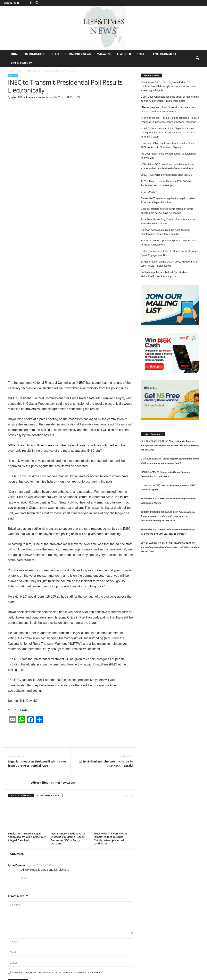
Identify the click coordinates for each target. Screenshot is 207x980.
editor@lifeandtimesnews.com (27, 97)
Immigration (35, 54)
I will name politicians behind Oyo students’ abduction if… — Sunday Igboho (165, 274)
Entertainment (165, 54)
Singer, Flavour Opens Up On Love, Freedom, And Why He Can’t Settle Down (169, 264)
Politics (20, 71)
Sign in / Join (11, 3)
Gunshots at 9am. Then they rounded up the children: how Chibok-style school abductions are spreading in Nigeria (168, 86)
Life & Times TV (21, 62)
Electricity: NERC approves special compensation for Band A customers (169, 243)
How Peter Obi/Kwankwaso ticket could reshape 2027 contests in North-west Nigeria (168, 145)
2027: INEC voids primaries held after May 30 (166, 175)
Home (15, 54)
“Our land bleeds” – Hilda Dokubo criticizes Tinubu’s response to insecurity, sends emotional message (170, 120)
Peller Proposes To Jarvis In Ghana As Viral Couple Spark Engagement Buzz (170, 253)
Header (145, 927)
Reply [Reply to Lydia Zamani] (24, 766)
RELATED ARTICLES (21, 684)
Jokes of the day (150, 916)
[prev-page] (126, 684)
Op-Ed (55, 54)
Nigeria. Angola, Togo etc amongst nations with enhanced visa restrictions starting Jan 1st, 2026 (170, 445)
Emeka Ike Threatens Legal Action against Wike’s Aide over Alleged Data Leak (27, 725)
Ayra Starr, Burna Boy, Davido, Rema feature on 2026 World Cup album (168, 221)
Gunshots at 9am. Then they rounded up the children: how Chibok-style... (114, 903)
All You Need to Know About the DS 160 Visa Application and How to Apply (166, 183)
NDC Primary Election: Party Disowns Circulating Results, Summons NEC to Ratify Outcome (68, 727)
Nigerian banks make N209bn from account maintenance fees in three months (165, 232)
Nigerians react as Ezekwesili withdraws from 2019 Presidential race (37, 651)
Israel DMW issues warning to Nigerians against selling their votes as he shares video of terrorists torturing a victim (168, 133)
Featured (124, 54)
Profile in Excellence (152, 922)
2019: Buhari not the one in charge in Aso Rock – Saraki (106, 651)
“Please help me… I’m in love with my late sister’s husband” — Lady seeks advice (169, 109)
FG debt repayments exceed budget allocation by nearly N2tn (168, 156)
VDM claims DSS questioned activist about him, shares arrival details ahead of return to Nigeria (168, 166)
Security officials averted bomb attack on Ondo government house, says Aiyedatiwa (167, 211)
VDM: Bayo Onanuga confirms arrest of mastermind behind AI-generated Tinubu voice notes (170, 99)
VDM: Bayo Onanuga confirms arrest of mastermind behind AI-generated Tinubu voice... (112, 924)
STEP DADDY (149, 192)
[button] (197, 58)
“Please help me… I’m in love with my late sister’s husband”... (114, 945)
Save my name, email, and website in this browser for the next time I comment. (56, 861)
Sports (142, 54)
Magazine (104, 54)
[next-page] (131, 684)
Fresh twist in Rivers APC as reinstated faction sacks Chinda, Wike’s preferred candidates (111, 727)
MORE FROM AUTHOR (48, 684)
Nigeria (145, 898)
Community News (78, 54)
